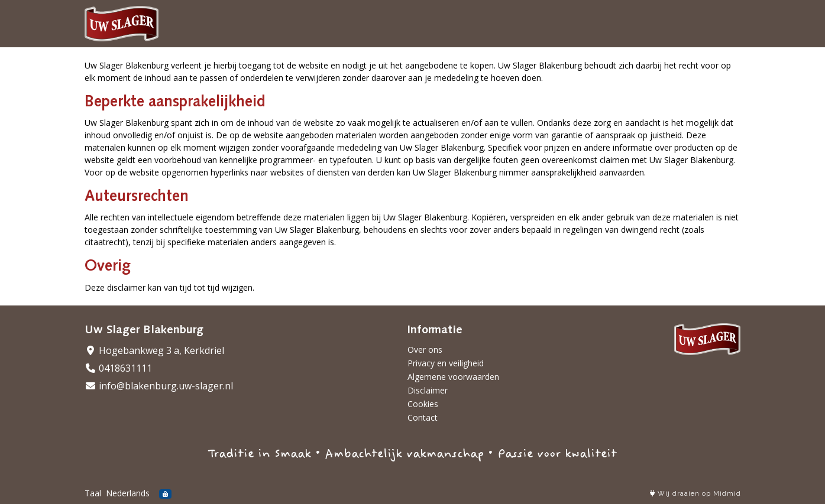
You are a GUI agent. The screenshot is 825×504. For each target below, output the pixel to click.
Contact (423, 417)
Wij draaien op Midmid (695, 494)
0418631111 (118, 368)
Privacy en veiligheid (446, 363)
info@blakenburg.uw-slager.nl (159, 386)
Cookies (423, 404)
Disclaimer (428, 390)
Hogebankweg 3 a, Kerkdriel (154, 350)
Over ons (425, 349)
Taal (93, 493)
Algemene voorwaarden (453, 377)
